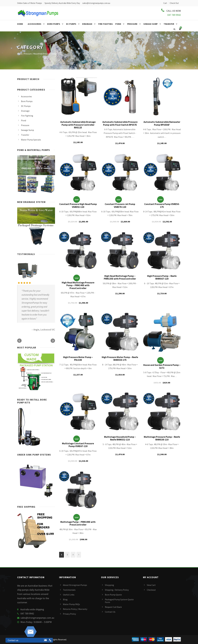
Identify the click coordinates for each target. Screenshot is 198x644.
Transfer (169, 24)
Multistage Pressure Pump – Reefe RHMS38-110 (162, 438)
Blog (65, 599)
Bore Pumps (54, 24)
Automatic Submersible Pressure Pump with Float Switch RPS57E (120, 123)
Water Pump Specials (31, 140)
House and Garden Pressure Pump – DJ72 (162, 366)
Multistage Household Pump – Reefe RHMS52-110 (120, 438)
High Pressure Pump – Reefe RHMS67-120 (162, 277)
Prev (19, 341)
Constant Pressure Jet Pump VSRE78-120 (120, 205)
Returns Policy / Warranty (75, 609)
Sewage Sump (151, 24)
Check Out (174, 3)
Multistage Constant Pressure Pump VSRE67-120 (78, 445)
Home (20, 24)
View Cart (151, 585)
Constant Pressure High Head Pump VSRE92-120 (78, 205)
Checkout (151, 590)
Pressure (132, 24)
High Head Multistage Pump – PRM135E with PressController (120, 277)
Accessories (35, 24)
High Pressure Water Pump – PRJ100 (78, 359)
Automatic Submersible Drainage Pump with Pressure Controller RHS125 (78, 125)
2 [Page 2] (67, 555)
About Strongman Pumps (75, 585)
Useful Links (69, 595)
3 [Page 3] (73, 555)
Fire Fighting (106, 24)
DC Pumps (71, 24)
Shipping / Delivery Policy (117, 590)
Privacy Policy (69, 614)
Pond (118, 24)
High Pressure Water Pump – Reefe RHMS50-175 (120, 359)
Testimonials (26, 254)
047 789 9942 (174, 15)
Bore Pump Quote (113, 595)
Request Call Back (113, 607)
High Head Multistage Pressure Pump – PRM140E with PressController (78, 285)
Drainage (87, 24)
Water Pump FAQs (71, 604)
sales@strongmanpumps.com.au (37, 618)
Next (53, 341)
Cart (165, 3)
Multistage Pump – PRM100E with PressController (78, 523)
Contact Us (110, 612)
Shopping (109, 585)
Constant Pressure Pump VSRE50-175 (162, 205)
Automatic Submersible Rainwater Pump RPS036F (162, 123)
